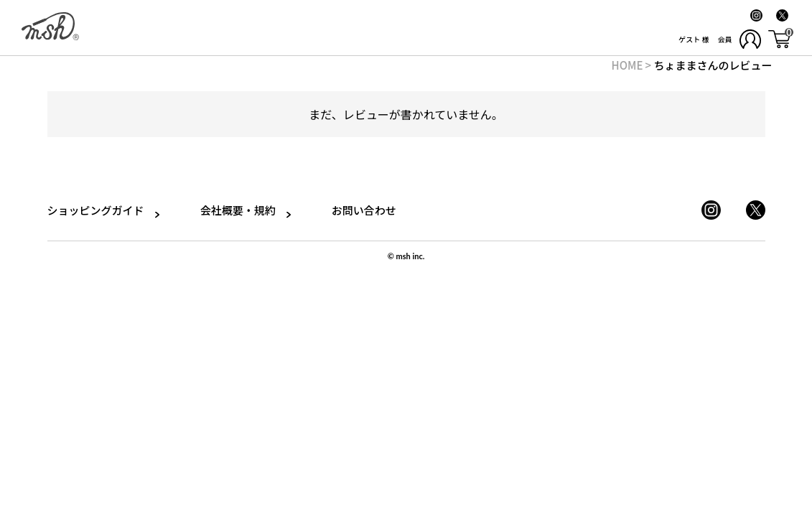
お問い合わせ (355, 210)
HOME (627, 65)
